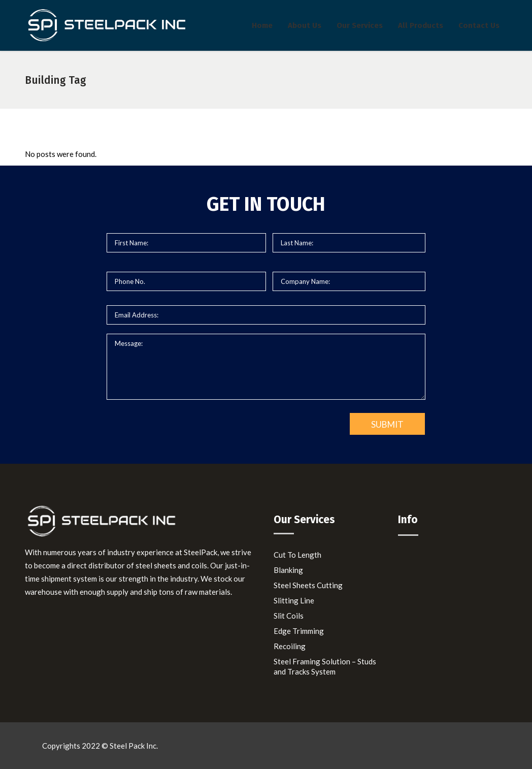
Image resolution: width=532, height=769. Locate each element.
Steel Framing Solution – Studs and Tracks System (325, 666)
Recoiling (290, 646)
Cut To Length (297, 555)
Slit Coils (289, 616)
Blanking (288, 570)
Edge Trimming (299, 631)
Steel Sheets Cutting (308, 585)
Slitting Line (294, 600)
